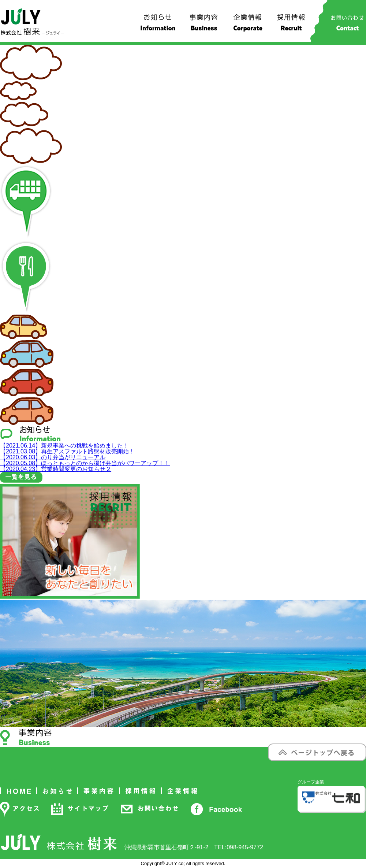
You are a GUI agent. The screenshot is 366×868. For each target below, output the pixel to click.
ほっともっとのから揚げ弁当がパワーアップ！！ (85, 463)
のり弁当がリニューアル (53, 457)
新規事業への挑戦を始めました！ (64, 446)
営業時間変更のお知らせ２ (56, 469)
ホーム (18, 791)
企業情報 (248, 25)
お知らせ (158, 25)
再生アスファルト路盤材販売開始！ (67, 451)
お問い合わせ (347, 25)
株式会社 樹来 (33, 22)
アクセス (19, 809)
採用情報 (291, 25)
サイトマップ (80, 809)
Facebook (216, 809)
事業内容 (204, 25)
